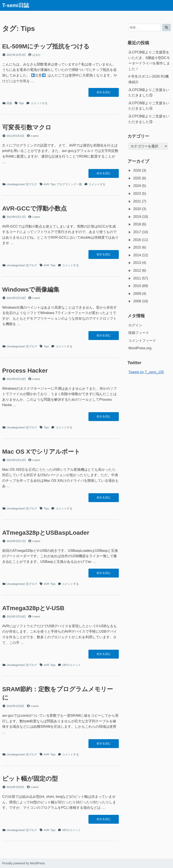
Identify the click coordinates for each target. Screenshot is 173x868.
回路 (9, 103)
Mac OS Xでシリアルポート (41, 452)
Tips (21, 103)
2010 (137, 286)
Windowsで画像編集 (31, 290)
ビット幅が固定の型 (30, 779)
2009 (137, 294)
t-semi (35, 136)
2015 (137, 247)
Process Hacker (25, 371)
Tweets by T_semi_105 (146, 372)
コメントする (39, 103)
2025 (137, 178)
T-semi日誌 (16, 5)
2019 (137, 217)
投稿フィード (139, 333)
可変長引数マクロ (27, 127)
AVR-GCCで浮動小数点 (34, 208)
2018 (137, 224)
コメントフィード (142, 341)
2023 (137, 194)
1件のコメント (71, 665)
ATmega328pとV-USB (33, 608)
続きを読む (104, 93)
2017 (137, 232)
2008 (137, 301)
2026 (137, 170)
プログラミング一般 (69, 184)
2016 (137, 240)
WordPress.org (140, 348)
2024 (137, 186)
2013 (137, 263)
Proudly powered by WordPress (24, 863)
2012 (137, 270)
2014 (137, 255)
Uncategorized (16, 184)
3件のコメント (71, 830)
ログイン (135, 325)
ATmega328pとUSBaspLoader (46, 533)
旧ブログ (31, 184)
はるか (37, 55)
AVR (46, 184)
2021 (137, 201)
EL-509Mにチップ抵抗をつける (46, 46)
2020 (137, 209)
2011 (137, 278)
